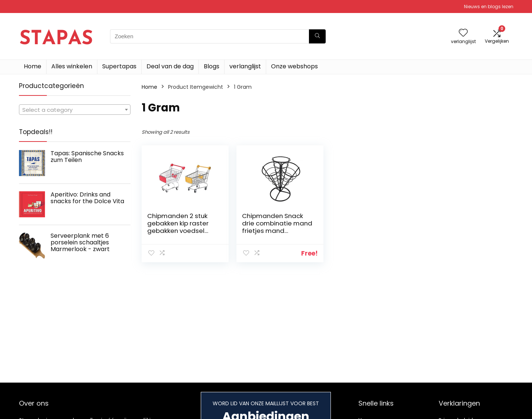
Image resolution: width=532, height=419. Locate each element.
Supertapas (119, 66)
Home (33, 66)
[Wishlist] (463, 33)
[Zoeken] (317, 36)
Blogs (212, 66)
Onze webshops (294, 66)
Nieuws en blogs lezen (489, 7)
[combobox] (75, 110)
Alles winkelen (72, 66)
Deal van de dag (170, 66)
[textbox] (75, 110)
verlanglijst (245, 66)
